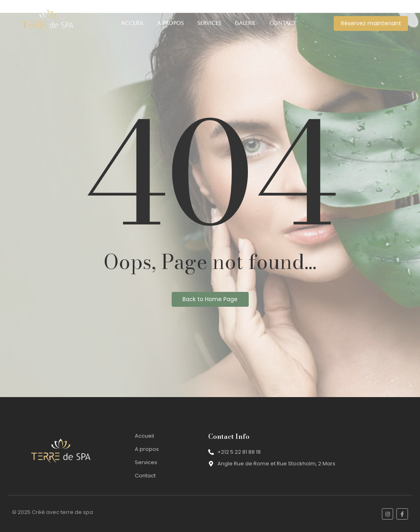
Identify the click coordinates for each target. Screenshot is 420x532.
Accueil (132, 23)
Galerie (245, 23)
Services (209, 23)
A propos (170, 23)
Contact (283, 23)
